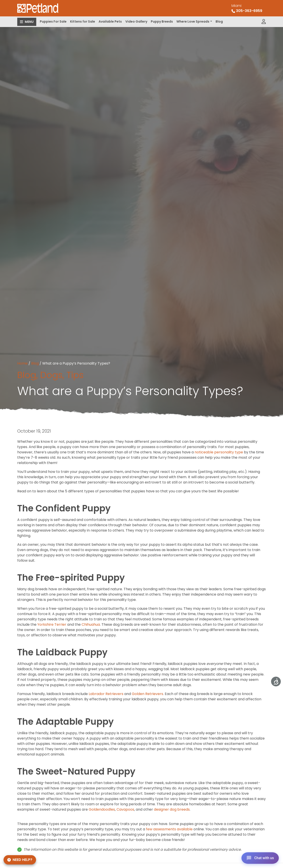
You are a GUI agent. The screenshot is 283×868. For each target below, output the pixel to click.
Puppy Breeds (162, 21)
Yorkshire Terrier (52, 624)
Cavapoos (125, 809)
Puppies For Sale (53, 21)
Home (22, 363)
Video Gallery (136, 21)
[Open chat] (259, 858)
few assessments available (169, 829)
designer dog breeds (171, 809)
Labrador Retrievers (106, 694)
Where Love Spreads (193, 21)
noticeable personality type (219, 452)
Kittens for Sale (83, 21)
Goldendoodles (102, 809)
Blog (219, 21)
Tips (75, 375)
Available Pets (110, 21)
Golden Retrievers (147, 694)
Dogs (51, 375)
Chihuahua (91, 624)
